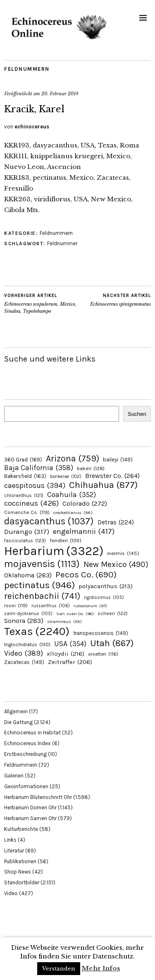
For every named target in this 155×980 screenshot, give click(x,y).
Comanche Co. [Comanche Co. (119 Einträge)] (27, 512)
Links (10, 840)
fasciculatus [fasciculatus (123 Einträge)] (25, 541)
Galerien (14, 776)
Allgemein (16, 711)
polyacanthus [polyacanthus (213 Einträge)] (106, 586)
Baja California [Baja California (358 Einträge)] (39, 468)
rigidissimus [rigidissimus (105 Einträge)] (104, 597)
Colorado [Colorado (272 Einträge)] (85, 503)
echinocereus (32, 127)
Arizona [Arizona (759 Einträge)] (73, 458)
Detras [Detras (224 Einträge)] (116, 522)
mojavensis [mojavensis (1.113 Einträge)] (42, 564)
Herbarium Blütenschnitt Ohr (38, 797)
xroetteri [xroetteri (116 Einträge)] (103, 654)
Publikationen (20, 861)
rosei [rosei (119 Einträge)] (16, 606)
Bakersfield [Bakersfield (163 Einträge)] (25, 476)
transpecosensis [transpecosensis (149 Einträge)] (101, 633)
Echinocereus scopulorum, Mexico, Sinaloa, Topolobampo (41, 303)
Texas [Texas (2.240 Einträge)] (37, 631)
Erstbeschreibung (25, 754)
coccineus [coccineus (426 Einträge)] (31, 503)
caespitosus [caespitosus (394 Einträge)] (35, 485)
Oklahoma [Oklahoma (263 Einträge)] (28, 575)
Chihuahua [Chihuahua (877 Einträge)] (103, 485)
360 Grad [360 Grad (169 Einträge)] (23, 459)
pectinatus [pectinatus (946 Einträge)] (39, 585)
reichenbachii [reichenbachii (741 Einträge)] (42, 596)
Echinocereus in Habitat (32, 733)
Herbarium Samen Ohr (30, 818)
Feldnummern (27, 69)
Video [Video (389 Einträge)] (24, 653)
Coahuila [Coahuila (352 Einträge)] (72, 495)
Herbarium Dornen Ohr (30, 807)
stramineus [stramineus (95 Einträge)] (64, 622)
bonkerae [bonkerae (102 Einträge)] (66, 477)
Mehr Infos (101, 968)
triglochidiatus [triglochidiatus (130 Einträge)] (27, 644)
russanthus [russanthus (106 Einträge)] (51, 606)
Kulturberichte (21, 829)
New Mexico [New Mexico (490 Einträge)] (116, 564)
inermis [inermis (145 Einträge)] (123, 553)
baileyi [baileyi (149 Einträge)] (118, 460)
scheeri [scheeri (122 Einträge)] (113, 613)
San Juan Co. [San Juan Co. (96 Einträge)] (75, 614)
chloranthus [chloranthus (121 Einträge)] (24, 495)
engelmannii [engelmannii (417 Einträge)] (84, 531)
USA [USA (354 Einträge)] (70, 644)
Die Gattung (18, 722)
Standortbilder (22, 882)
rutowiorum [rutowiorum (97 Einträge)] (90, 606)
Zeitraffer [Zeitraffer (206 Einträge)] (70, 662)
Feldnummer (62, 243)
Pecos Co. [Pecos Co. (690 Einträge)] (86, 574)
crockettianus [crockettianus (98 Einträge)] (73, 513)
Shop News (18, 872)
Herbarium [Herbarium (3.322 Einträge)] (54, 551)
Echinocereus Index (27, 743)
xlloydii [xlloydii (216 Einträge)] (66, 654)
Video (11, 893)
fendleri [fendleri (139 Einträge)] (66, 540)
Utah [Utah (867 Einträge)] (112, 643)
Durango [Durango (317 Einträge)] (27, 531)
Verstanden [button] (59, 969)
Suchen (137, 414)
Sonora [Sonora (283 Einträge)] (24, 621)
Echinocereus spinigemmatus (120, 300)
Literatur (14, 851)
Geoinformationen (26, 786)
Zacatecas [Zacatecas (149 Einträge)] (24, 662)
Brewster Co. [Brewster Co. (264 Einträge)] (112, 476)
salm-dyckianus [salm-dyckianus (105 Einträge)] (28, 614)
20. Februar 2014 (60, 94)
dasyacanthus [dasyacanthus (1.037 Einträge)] (49, 521)
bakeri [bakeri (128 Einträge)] (91, 468)
